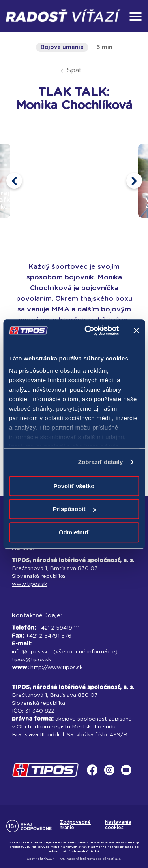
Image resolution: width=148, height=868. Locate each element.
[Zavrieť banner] (136, 330)
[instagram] (111, 775)
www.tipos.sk (30, 584)
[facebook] (95, 775)
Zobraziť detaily (101, 462)
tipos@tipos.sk (32, 660)
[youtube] (128, 775)
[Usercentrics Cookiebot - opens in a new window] (88, 330)
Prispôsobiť (74, 509)
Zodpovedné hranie (75, 825)
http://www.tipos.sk (57, 668)
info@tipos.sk (30, 652)
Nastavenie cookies (118, 825)
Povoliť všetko (74, 486)
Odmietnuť (74, 532)
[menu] (135, 17)
